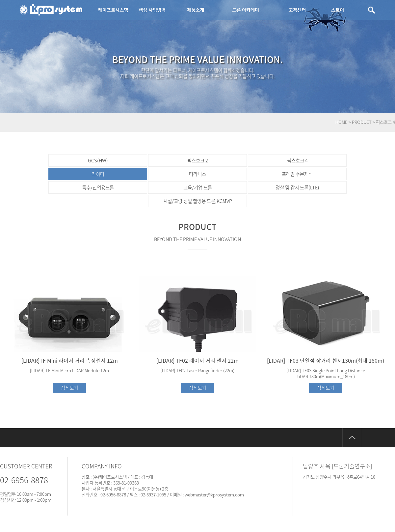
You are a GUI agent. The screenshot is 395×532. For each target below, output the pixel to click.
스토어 (338, 10)
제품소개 (196, 10)
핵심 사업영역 (152, 10)
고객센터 (297, 10)
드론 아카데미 (246, 10)
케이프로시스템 (113, 10)
